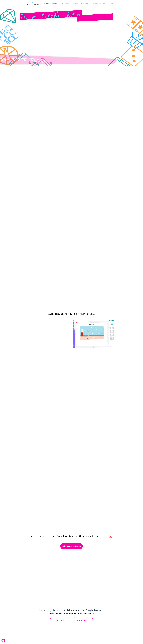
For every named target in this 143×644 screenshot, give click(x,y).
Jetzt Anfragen (83, 620)
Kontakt (111, 3)
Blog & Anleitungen (99, 3)
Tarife (75, 3)
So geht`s (60, 620)
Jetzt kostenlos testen (71, 546)
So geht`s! (85, 3)
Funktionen (66, 3)
